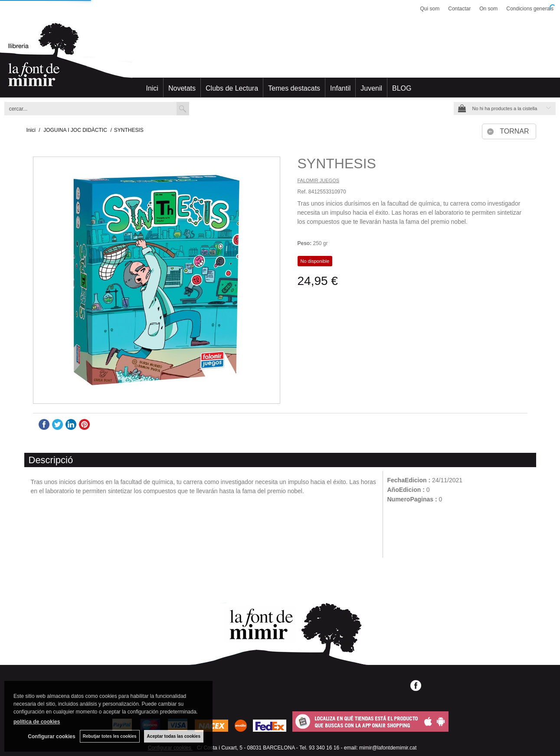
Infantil (340, 88)
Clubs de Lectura (232, 88)
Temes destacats (294, 88)
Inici (152, 88)
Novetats (182, 88)
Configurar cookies (51, 736)
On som (488, 9)
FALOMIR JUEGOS (319, 180)
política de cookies (37, 722)
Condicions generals (530, 9)
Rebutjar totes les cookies (110, 736)
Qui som (430, 9)
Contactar (459, 9)
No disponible (315, 261)
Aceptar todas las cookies (174, 736)
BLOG (402, 88)
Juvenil (371, 88)
